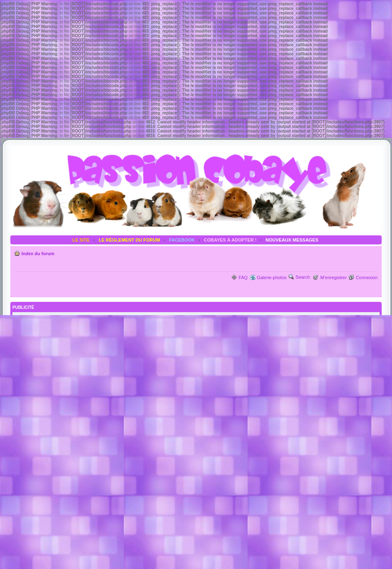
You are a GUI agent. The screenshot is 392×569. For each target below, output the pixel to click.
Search (303, 277)
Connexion (367, 277)
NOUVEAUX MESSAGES (292, 240)
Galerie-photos (272, 277)
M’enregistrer (333, 277)
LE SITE (81, 240)
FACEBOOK (182, 240)
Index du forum (38, 254)
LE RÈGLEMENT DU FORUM (129, 240)
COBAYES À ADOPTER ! (230, 240)
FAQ (243, 277)
